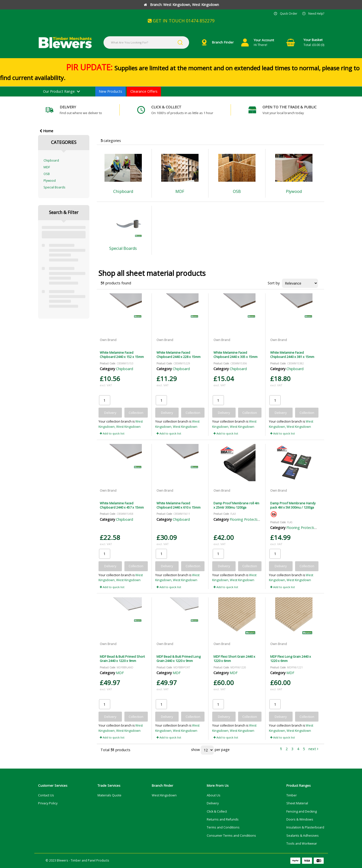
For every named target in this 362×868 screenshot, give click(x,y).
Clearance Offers (144, 91)
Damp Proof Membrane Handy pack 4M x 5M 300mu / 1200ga (293, 505)
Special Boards (54, 187)
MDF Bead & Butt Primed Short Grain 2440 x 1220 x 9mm (122, 659)
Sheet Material (297, 803)
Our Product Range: (59, 91)
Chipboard (51, 160)
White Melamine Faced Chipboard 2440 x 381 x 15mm (292, 355)
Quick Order (289, 13)
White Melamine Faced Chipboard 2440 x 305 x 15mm (235, 355)
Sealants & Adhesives (303, 836)
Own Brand (108, 340)
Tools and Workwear (302, 844)
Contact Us (46, 795)
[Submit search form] (180, 43)
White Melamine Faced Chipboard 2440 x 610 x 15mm (179, 505)
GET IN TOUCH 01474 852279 (181, 21)
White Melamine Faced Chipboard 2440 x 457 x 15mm (122, 505)
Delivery (213, 803)
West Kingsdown (164, 795)
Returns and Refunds (223, 819)
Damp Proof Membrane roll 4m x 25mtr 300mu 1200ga (236, 505)
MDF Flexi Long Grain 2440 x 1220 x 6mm (291, 659)
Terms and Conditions (223, 827)
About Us (214, 795)
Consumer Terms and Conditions (231, 836)
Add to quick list (112, 433)
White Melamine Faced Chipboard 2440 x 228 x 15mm (179, 355)
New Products (110, 91)
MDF (47, 167)
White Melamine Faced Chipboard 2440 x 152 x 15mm (122, 355)
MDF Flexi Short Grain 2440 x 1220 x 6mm (234, 659)
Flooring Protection (246, 519)
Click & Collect (217, 811)
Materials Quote (109, 795)
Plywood (50, 181)
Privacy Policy (48, 803)
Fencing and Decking (302, 811)
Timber (292, 795)
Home (46, 131)
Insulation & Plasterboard (305, 827)
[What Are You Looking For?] (146, 43)
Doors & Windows (300, 819)
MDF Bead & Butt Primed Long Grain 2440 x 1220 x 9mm (179, 659)
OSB (47, 174)
